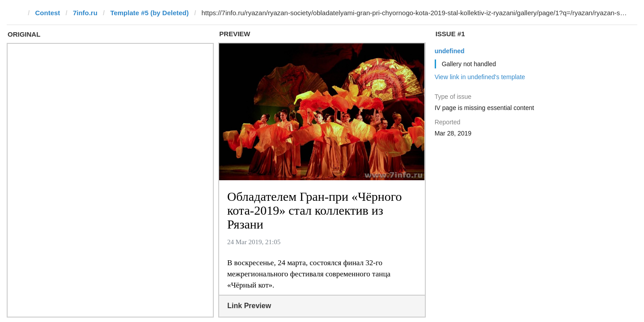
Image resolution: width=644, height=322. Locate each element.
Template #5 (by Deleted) (149, 13)
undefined (450, 51)
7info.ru (85, 13)
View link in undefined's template (480, 77)
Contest (48, 13)
